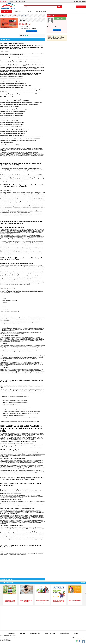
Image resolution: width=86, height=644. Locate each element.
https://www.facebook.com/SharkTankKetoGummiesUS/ (12, 133)
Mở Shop (73, 1)
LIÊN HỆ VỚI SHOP (32, 31)
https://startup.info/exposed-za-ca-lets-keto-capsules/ (12, 135)
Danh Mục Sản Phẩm (6, 12)
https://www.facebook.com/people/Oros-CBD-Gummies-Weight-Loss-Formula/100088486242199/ (21, 137)
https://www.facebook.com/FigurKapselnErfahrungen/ (12, 123)
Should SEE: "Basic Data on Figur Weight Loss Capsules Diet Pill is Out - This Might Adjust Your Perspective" (22, 186)
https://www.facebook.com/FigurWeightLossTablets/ (12, 115)
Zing (28, 35)
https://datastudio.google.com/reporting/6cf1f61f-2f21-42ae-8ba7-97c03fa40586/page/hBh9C (20, 93)
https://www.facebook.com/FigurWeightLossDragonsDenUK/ (13, 110)
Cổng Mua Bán (3, 1)
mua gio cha (6, 636)
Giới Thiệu (23, 633)
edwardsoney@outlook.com (55, 27)
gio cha (2, 636)
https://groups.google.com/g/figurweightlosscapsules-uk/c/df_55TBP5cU (16, 85)
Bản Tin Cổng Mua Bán (20, 1)
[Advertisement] (22, 566)
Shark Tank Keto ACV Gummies (75, 600)
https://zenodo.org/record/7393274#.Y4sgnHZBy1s (11, 78)
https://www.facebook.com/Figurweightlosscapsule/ (12, 99)
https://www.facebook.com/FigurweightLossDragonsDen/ (13, 112)
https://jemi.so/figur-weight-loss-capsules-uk (10, 95)
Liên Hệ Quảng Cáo (64, 633)
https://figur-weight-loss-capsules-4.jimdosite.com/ (11, 82)
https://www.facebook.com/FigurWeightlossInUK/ (11, 108)
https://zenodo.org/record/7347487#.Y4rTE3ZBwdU (11, 76)
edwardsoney (51, 25)
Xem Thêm (83, 583)
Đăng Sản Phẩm (81, 7)
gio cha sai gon (13, 636)
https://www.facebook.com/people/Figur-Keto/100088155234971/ (14, 101)
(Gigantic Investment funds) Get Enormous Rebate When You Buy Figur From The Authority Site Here (21, 222)
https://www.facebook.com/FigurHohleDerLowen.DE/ (12, 124)
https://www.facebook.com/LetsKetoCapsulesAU (11, 126)
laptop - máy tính (8, 16)
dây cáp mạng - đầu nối (24, 16)
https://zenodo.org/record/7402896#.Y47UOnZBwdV (11, 80)
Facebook (80, 641)
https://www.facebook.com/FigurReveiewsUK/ (10, 119)
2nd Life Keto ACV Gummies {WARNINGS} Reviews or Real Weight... (59, 602)
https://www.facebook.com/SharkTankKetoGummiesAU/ (12, 128)
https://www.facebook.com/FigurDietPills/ (9, 121)
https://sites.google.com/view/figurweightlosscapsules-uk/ (13, 84)
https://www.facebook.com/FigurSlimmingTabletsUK (12, 113)
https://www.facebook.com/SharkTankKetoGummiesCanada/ (13, 132)
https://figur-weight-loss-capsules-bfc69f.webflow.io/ (12, 87)
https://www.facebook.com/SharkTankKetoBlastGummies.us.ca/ (14, 130)
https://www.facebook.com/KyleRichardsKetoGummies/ (46, 600)
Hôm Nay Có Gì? (18, 12)
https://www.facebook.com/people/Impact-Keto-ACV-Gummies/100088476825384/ (18, 141)
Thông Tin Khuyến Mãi (41, 12)
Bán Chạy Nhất (29, 12)
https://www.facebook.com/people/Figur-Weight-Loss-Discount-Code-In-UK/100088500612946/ (21, 103)
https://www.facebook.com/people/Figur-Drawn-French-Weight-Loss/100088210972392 (19, 104)
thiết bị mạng (15, 16)
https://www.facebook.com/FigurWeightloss (10, 106)
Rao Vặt (11, 1)
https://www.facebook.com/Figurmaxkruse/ (10, 117)
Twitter (26, 35)
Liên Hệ (76, 633)
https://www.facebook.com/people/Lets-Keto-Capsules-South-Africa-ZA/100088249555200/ (20, 139)
